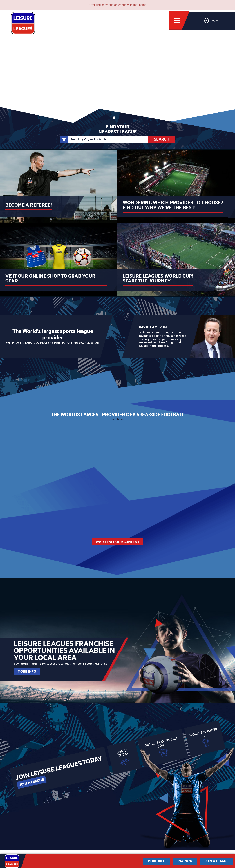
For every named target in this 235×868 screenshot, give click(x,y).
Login (211, 21)
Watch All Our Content (117, 542)
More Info (27, 671)
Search (162, 139)
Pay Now (185, 861)
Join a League (31, 782)
